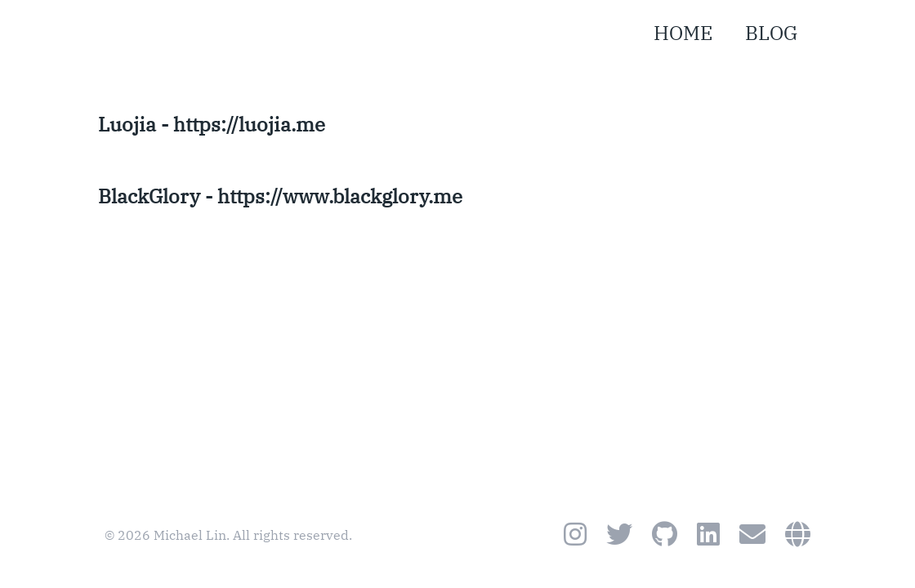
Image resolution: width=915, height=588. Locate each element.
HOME (683, 33)
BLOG (771, 33)
